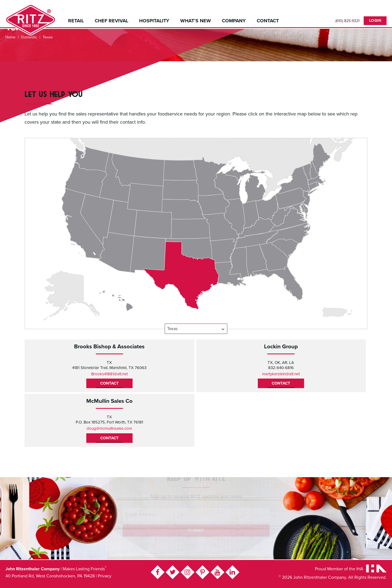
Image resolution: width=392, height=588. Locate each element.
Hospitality (154, 21)
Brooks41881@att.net (109, 374)
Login (375, 21)
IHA (360, 569)
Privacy (105, 576)
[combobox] (196, 329)
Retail (76, 21)
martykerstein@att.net (281, 374)
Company (234, 21)
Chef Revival (111, 21)
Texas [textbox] (172, 329)
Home (10, 37)
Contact (268, 21)
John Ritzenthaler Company (31, 20)
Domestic (29, 37)
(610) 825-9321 (347, 21)
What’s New (196, 21)
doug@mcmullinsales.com (109, 428)
